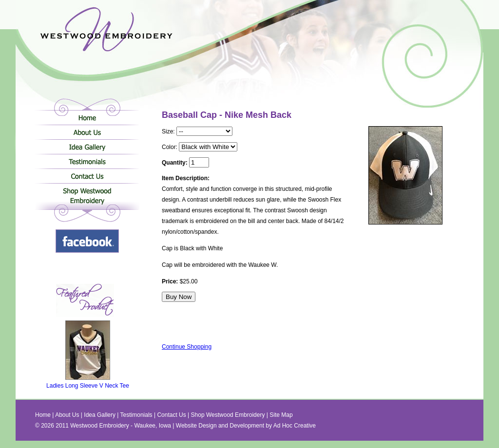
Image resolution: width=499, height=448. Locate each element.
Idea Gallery (87, 147)
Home (87, 117)
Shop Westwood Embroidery (87, 198)
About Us (87, 132)
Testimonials (87, 161)
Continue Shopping (187, 347)
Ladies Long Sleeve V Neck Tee (88, 383)
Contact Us (87, 176)
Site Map (281, 415)
